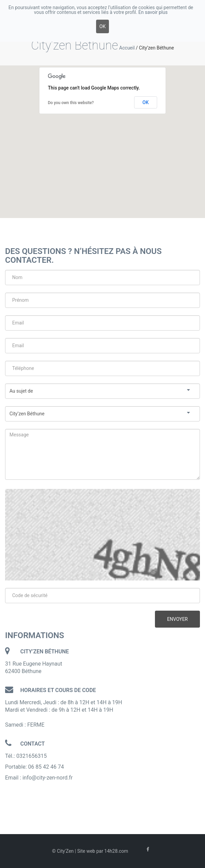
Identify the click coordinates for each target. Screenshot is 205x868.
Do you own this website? (71, 103)
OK (146, 102)
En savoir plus (153, 12)
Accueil (127, 48)
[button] (102, 135)
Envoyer (177, 619)
